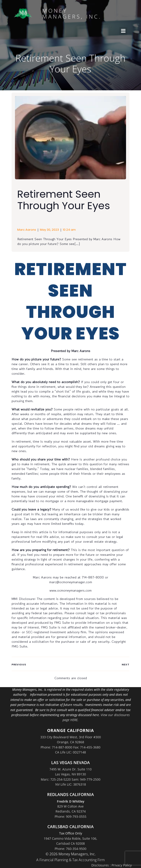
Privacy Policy (122, 865)
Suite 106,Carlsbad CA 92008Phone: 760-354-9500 (76, 844)
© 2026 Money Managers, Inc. (71, 854)
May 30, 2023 (49, 230)
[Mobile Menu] (123, 31)
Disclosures (100, 865)
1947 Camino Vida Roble (62, 838)
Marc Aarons (27, 230)
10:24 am (69, 230)
